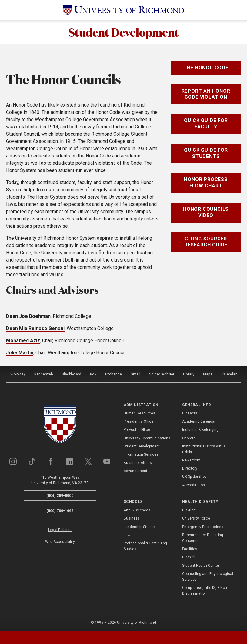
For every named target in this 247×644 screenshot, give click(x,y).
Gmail (136, 374)
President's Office (139, 421)
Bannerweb (44, 374)
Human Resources (139, 412)
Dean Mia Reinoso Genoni (35, 329)
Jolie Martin (20, 353)
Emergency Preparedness (204, 526)
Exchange (114, 374)
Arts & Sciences (137, 510)
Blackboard (72, 374)
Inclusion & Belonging (200, 429)
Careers (189, 437)
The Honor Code (206, 68)
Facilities (190, 548)
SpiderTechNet (162, 374)
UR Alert (189, 510)
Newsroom (191, 460)
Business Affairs (138, 462)
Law (127, 534)
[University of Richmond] (124, 10)
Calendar (229, 374)
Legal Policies (60, 529)
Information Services (141, 454)
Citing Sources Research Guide (206, 242)
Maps (208, 374)
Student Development (124, 32)
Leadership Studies (140, 526)
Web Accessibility (60, 541)
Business (132, 518)
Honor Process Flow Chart (206, 183)
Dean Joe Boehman (28, 317)
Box (93, 374)
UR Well (189, 556)
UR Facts (190, 412)
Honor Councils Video (206, 213)
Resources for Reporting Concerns (203, 537)
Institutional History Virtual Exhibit (204, 448)
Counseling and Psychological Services (208, 576)
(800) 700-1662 (60, 510)
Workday (18, 374)
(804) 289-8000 (60, 495)
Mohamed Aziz (23, 341)
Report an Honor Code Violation (206, 94)
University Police (196, 518)
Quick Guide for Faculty (206, 124)
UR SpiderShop (194, 476)
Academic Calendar (199, 421)
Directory (190, 468)
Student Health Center (201, 565)
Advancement (135, 470)
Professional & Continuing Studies (145, 545)
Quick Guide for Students (206, 154)
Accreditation (194, 484)
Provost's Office (137, 429)
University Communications (147, 437)
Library (189, 374)
